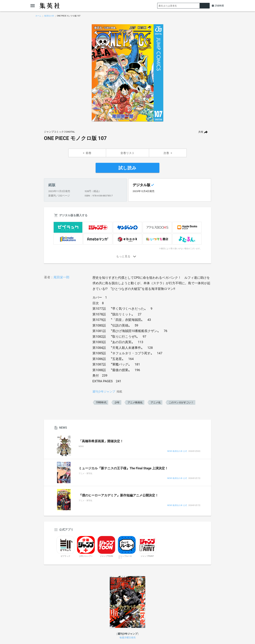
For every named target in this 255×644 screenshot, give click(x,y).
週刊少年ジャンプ (104, 392)
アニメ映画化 (135, 402)
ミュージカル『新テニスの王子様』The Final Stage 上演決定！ (123, 468)
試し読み (127, 168)
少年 (117, 402)
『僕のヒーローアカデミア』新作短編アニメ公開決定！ (118, 495)
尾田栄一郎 (61, 277)
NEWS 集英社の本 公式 (177, 451)
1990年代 (101, 402)
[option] (127, 73)
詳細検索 (219, 6)
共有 (201, 132)
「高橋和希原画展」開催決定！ (101, 441)
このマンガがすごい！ (181, 402)
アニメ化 (156, 402)
